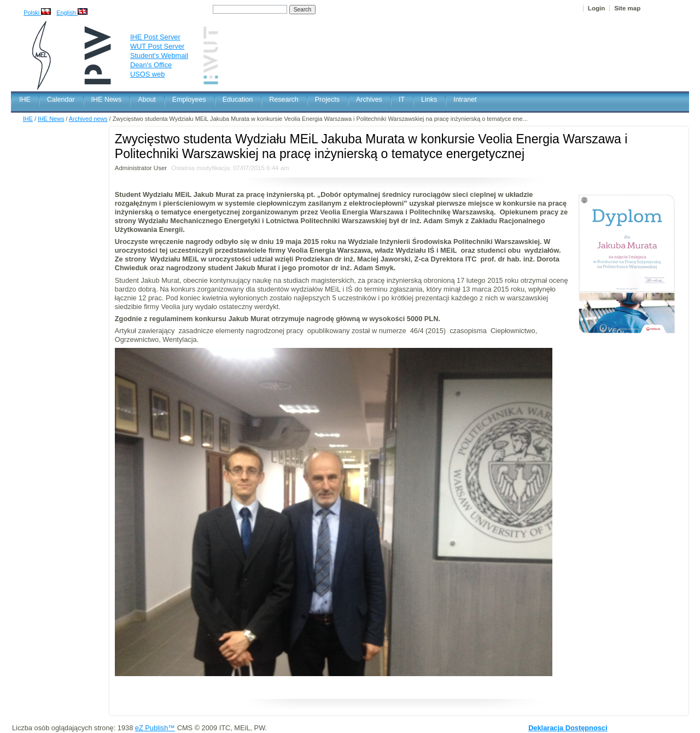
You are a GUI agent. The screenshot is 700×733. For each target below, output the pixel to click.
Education (238, 100)
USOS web (147, 74)
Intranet (465, 100)
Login (596, 8)
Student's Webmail (159, 56)
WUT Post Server (157, 46)
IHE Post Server (155, 37)
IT (402, 100)
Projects (327, 100)
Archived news (88, 119)
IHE (25, 100)
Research (284, 100)
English (72, 13)
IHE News (107, 100)
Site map (627, 8)
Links (429, 100)
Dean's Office (151, 65)
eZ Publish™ (155, 728)
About (147, 100)
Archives (369, 100)
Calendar (61, 100)
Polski (37, 13)
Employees (189, 100)
